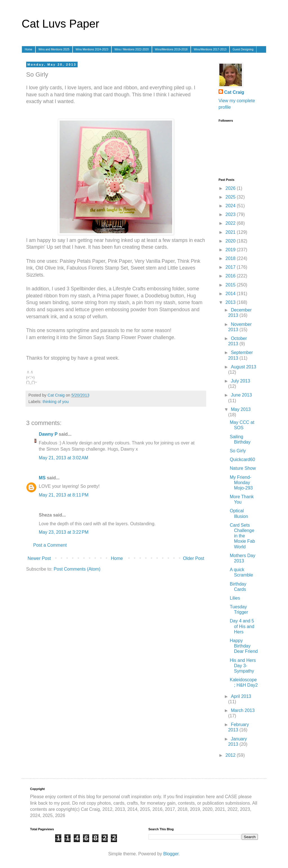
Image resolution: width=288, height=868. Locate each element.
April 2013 (241, 696)
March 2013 (243, 710)
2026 (231, 188)
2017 (231, 267)
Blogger (171, 854)
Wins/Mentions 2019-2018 (171, 49)
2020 (231, 241)
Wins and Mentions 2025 (54, 49)
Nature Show (243, 468)
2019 (231, 250)
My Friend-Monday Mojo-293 (241, 483)
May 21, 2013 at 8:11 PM (64, 494)
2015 (231, 285)
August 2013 (244, 367)
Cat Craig (234, 92)
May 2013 (241, 409)
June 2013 (241, 395)
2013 (231, 302)
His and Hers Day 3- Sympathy (243, 666)
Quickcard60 (242, 459)
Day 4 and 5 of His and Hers (242, 626)
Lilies (235, 598)
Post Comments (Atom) (77, 568)
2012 (231, 755)
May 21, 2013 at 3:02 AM (64, 457)
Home (29, 49)
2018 (231, 258)
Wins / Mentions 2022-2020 (132, 49)
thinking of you (56, 400)
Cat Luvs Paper (60, 24)
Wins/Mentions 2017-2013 (210, 49)
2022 (231, 223)
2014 (231, 294)
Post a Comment (50, 544)
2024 (231, 206)
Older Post (193, 557)
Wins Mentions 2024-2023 (92, 49)
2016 (231, 276)
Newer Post (39, 557)
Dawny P (48, 433)
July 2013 (241, 381)
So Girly (238, 451)
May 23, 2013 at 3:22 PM (64, 531)
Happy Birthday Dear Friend (244, 646)
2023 (231, 214)
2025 (231, 197)
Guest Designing (243, 49)
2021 (231, 232)
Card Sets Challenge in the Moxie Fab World (242, 536)
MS (42, 477)
